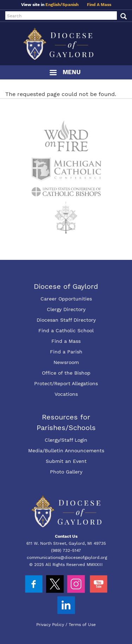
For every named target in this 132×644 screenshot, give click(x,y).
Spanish (70, 5)
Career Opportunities (66, 299)
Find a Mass (66, 341)
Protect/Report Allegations (66, 383)
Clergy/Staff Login (66, 440)
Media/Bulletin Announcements (66, 451)
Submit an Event (66, 461)
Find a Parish (66, 352)
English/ (54, 5)
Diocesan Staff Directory (66, 320)
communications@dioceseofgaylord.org (67, 557)
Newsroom (66, 362)
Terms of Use (82, 625)
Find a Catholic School (66, 330)
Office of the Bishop (66, 373)
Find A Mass (99, 5)
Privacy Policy (50, 625)
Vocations (66, 394)
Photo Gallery (66, 472)
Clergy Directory (66, 309)
